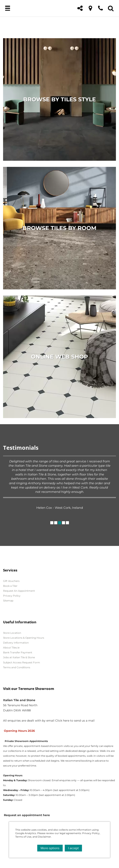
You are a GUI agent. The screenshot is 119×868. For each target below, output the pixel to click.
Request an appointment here (27, 815)
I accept (73, 848)
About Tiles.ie (11, 648)
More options (50, 848)
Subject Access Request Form (22, 662)
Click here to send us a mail (75, 721)
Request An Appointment (19, 591)
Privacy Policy (12, 596)
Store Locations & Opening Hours (24, 638)
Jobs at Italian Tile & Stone (19, 657)
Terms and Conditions (17, 667)
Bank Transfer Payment (18, 652)
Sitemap (8, 601)
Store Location (12, 633)
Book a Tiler (10, 586)
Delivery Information (16, 643)
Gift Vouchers (11, 581)
